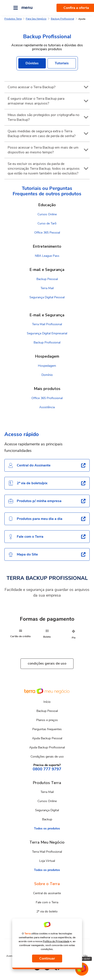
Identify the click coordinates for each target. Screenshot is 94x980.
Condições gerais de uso (47, 757)
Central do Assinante (29, 465)
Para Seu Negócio (36, 19)
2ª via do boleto (47, 911)
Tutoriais (62, 63)
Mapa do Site (23, 554)
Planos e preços (47, 720)
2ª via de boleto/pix (28, 483)
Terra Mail (47, 288)
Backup (47, 819)
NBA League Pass (47, 256)
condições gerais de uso (47, 663)
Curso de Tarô (47, 223)
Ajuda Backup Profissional (47, 747)
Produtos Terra (13, 19)
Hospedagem (47, 366)
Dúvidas (32, 63)
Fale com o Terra (26, 537)
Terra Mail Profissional (47, 324)
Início (47, 702)
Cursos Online (47, 214)
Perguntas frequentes (47, 729)
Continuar (47, 958)
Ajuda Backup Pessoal (47, 738)
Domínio (47, 375)
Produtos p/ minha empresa (35, 501)
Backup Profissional (62, 19)
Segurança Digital (47, 810)
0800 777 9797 (47, 769)
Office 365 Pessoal (47, 233)
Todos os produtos (47, 828)
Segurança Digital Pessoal (47, 297)
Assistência (47, 407)
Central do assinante (47, 893)
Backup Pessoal (47, 279)
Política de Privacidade (56, 941)
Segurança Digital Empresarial (47, 333)
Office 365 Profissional (47, 398)
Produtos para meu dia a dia (35, 519)
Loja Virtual (47, 861)
